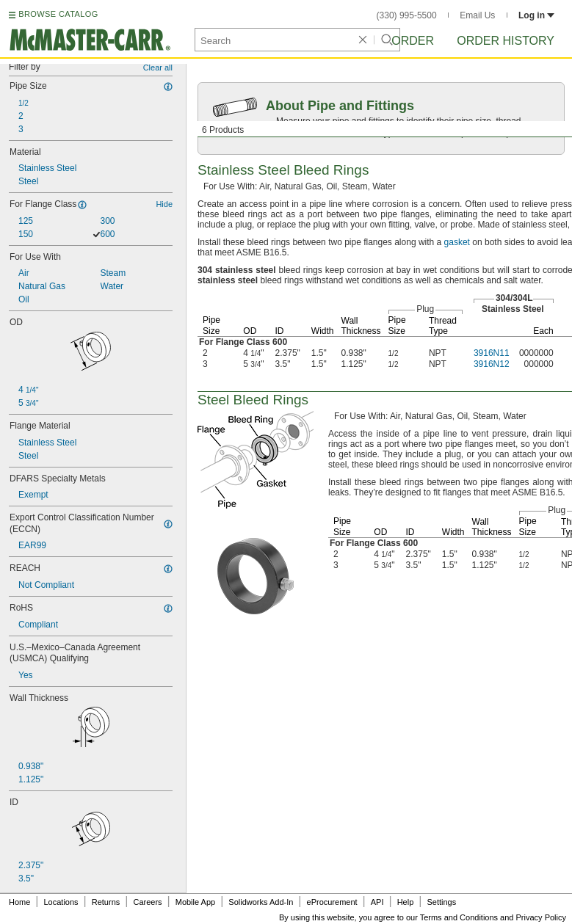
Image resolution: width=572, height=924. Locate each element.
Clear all (158, 68)
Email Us (477, 15)
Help (406, 902)
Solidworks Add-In (261, 902)
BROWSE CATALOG (58, 14)
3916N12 (492, 364)
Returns (106, 902)
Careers (147, 902)
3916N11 (492, 353)
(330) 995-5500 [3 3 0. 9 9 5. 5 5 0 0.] (407, 15)
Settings (441, 902)
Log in (536, 15)
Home (19, 902)
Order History (506, 41)
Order (413, 41)
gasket (457, 242)
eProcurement (332, 902)
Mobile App (195, 902)
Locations (61, 902)
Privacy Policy (541, 917)
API (377, 902)
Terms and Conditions (459, 917)
